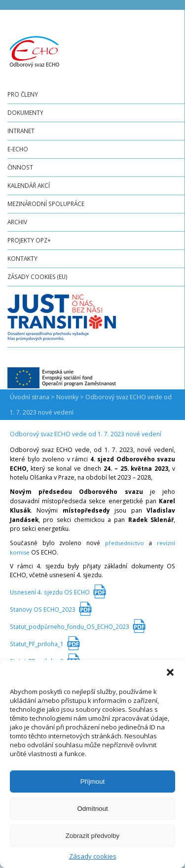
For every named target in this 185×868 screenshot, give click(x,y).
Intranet (21, 131)
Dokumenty (25, 112)
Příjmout (93, 781)
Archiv (17, 222)
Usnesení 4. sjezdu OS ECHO (50, 592)
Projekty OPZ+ (29, 240)
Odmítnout (92, 809)
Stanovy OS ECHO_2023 (43, 609)
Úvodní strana (30, 397)
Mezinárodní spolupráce (46, 204)
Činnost (20, 167)
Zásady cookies (93, 856)
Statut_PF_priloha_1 (37, 644)
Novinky (67, 397)
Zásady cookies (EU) (37, 277)
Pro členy (23, 94)
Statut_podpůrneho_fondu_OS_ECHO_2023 (70, 626)
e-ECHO (18, 149)
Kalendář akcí (29, 185)
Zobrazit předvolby (93, 836)
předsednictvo (125, 543)
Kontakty (22, 258)
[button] (170, 672)
